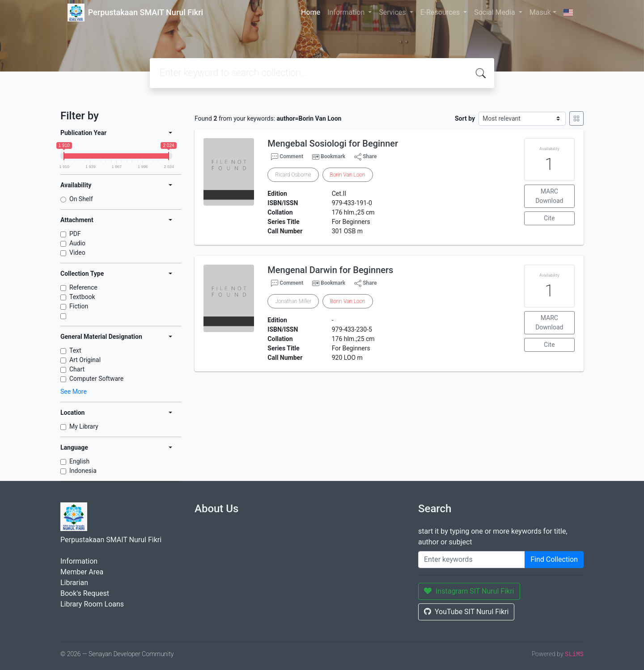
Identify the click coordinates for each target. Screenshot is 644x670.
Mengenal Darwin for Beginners (330, 270)
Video (77, 253)
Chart (77, 369)
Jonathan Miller (293, 301)
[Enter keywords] (472, 560)
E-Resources (441, 12)
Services (393, 12)
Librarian (74, 583)
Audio (77, 243)
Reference (83, 287)
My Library (84, 426)
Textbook (82, 297)
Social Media (496, 12)
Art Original (85, 360)
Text (75, 350)
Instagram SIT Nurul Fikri (469, 591)
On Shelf (81, 199)
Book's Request (85, 593)
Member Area (82, 572)
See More (74, 392)
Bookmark (333, 156)
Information (347, 12)
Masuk (540, 12)
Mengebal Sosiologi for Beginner (333, 143)
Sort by (465, 118)
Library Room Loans (92, 604)
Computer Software (96, 379)
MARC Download (549, 196)
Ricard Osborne (293, 175)
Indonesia (83, 471)
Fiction (79, 306)
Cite (549, 218)
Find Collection (554, 559)
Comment (287, 157)
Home (311, 12)
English (79, 461)
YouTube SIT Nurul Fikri (466, 612)
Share (365, 157)
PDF (75, 234)
